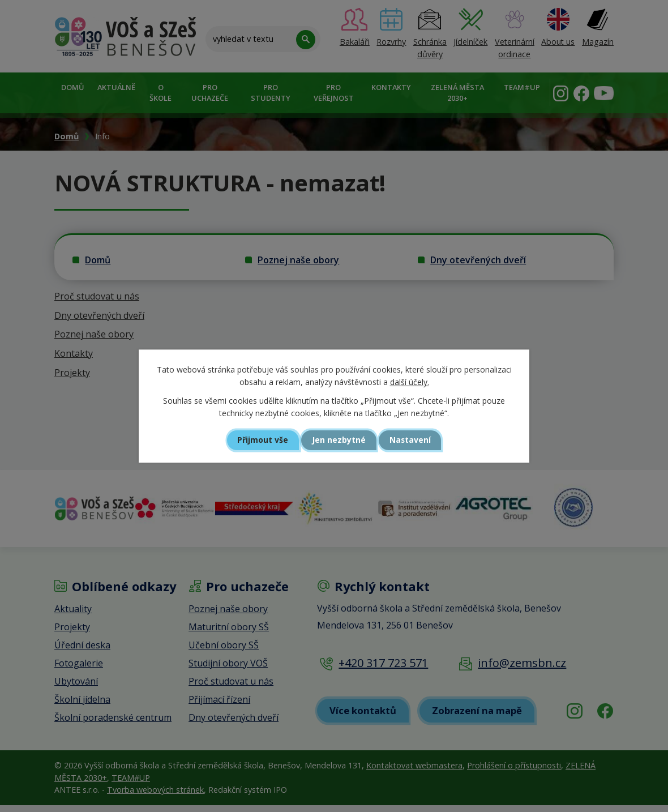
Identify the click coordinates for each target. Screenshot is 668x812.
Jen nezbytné (339, 440)
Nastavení (416, 440)
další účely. (410, 382)
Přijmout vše (258, 440)
